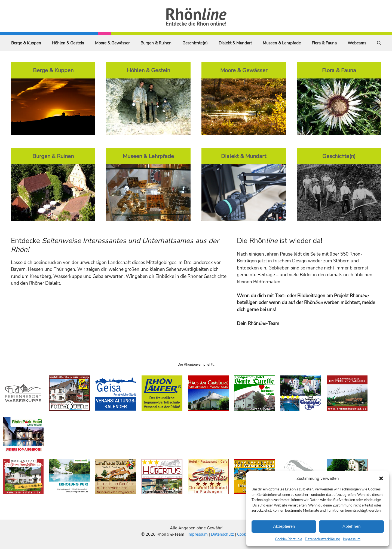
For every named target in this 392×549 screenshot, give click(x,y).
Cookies (244, 534)
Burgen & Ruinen (156, 43)
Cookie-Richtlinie (289, 539)
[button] (381, 478)
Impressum (352, 539)
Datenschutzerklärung (323, 539)
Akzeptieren (284, 526)
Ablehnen (352, 526)
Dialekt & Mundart (235, 43)
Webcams (357, 43)
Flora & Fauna (324, 43)
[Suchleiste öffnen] (379, 43)
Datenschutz (222, 534)
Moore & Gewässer (112, 43)
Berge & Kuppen (26, 43)
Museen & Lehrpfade (282, 43)
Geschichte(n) (195, 43)
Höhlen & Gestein (68, 43)
